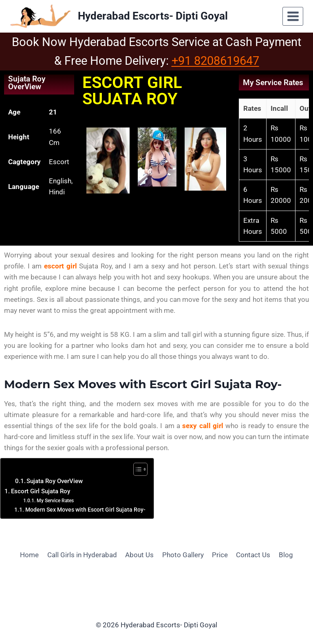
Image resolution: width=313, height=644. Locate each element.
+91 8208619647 (215, 61)
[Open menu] (293, 16)
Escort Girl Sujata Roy (41, 491)
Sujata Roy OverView (55, 481)
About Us (139, 555)
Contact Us (253, 555)
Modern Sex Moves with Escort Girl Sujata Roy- (85, 510)
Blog (286, 555)
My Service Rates (55, 500)
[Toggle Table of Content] (136, 469)
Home (29, 555)
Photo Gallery (183, 555)
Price (220, 555)
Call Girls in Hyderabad (82, 555)
